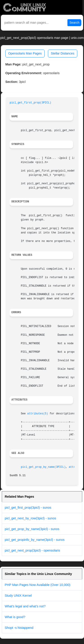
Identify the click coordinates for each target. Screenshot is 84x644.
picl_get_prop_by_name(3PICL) (43, 467)
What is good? (15, 617)
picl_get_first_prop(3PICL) (30, 103)
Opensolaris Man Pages (25, 53)
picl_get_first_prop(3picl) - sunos (28, 508)
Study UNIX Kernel (18, 596)
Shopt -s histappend (19, 628)
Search (74, 23)
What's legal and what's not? (25, 606)
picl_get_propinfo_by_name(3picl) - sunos (35, 540)
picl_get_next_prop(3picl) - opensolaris (32, 550)
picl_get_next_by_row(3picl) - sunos (30, 518)
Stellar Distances (63, 53)
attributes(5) (38, 414)
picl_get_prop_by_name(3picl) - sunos (32, 529)
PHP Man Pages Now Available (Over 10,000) (38, 585)
